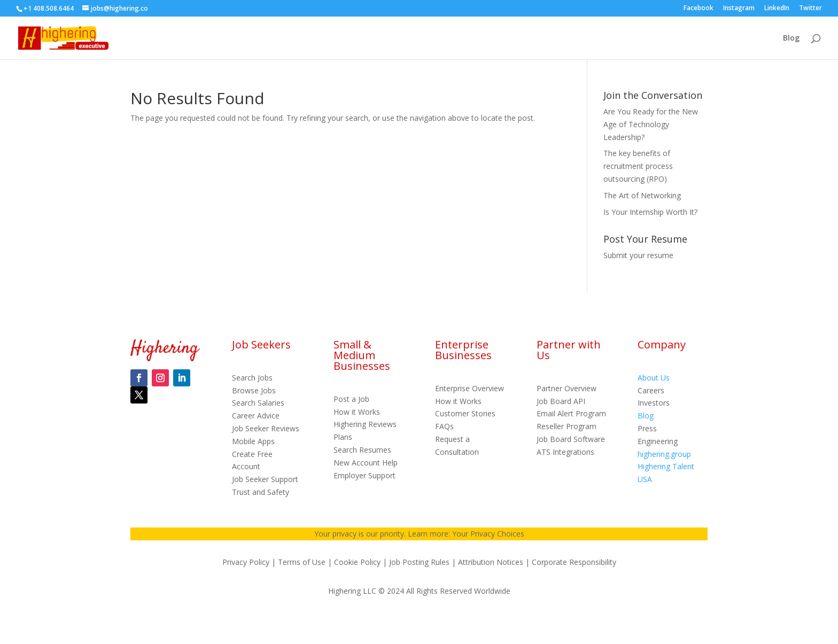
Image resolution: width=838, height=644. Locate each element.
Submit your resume (638, 255)
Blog (791, 38)
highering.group (664, 454)
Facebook (699, 9)
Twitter (810, 9)
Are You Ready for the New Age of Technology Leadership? (651, 124)
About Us (654, 378)
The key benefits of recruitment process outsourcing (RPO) (638, 166)
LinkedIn (777, 9)
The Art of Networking (642, 195)
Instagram (739, 9)
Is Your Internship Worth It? (650, 212)
